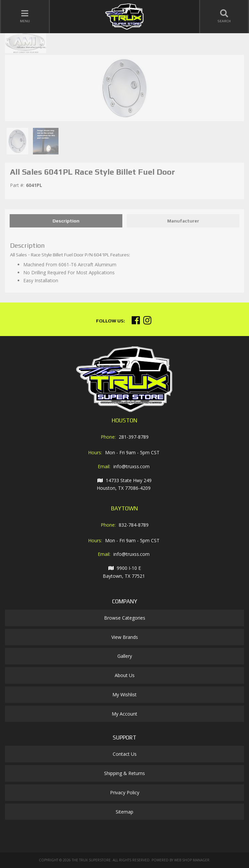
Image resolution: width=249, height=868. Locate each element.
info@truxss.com (131, 466)
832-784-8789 (134, 525)
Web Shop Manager (192, 860)
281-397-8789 (134, 437)
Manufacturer (183, 221)
